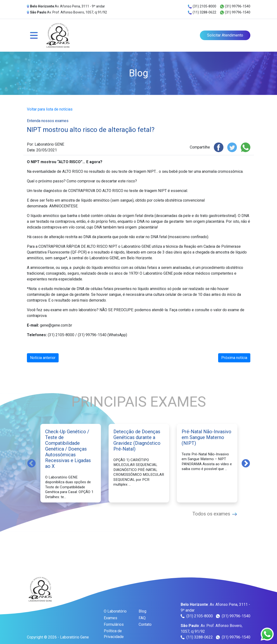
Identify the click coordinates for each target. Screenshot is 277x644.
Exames (111, 618)
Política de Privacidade (114, 634)
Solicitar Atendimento (225, 35)
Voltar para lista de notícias (50, 109)
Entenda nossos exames (48, 121)
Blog (142, 611)
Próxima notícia (234, 358)
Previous (31, 463)
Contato (145, 624)
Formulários (114, 624)
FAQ (142, 618)
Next (246, 463)
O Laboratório (115, 611)
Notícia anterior (43, 358)
